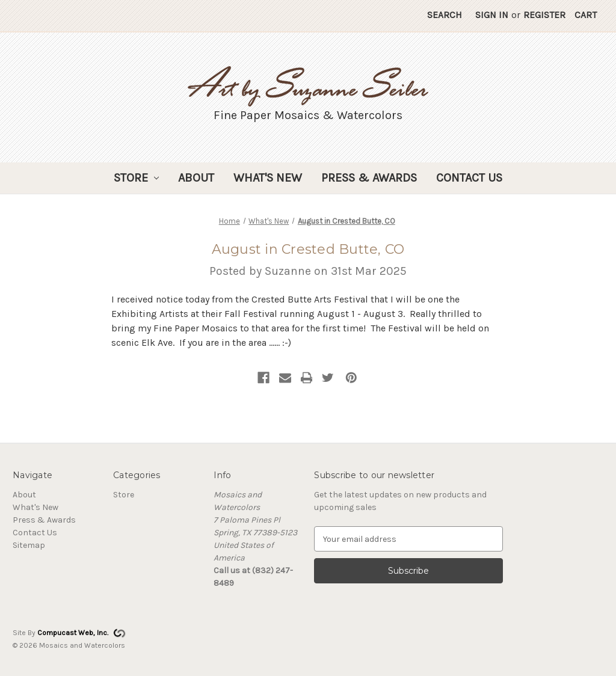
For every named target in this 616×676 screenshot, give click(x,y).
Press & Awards (369, 178)
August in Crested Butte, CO (308, 249)
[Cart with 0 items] (586, 16)
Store (137, 178)
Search (445, 15)
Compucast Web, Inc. (73, 633)
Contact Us (469, 178)
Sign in (492, 15)
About (196, 178)
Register (544, 15)
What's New (268, 178)
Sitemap (29, 545)
